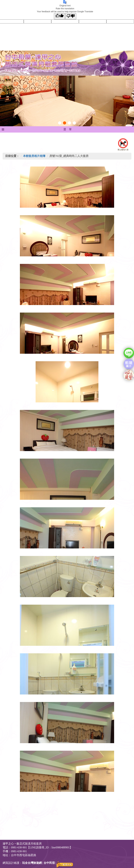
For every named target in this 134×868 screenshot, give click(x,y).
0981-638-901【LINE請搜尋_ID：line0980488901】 (42, 847)
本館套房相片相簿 (34, 156)
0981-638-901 (19, 851)
